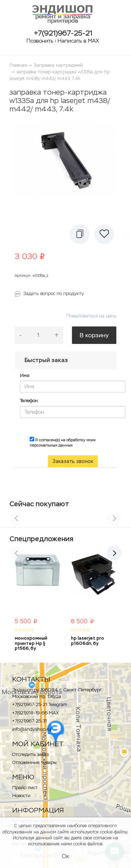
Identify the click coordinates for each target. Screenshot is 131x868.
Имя (25, 376)
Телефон (29, 401)
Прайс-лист (25, 788)
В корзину (94, 335)
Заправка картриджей (58, 65)
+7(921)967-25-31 (30, 721)
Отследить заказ (30, 754)
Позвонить (40, 41)
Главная (18, 65)
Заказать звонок (73, 461)
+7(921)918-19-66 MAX (35, 713)
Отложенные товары (34, 762)
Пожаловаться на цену (91, 316)
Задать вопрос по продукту (54, 293)
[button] (80, 234)
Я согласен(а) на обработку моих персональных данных (63, 442)
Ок (65, 856)
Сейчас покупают (39, 504)
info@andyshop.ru (32, 729)
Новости (21, 796)
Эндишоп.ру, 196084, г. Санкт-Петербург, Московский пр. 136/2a (57, 693)
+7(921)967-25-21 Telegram (40, 704)
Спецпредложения (41, 539)
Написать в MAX (78, 41)
